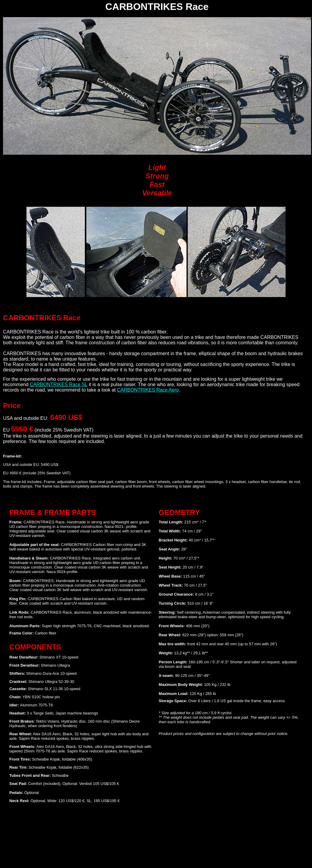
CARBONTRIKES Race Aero (148, 390)
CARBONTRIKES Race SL (59, 384)
